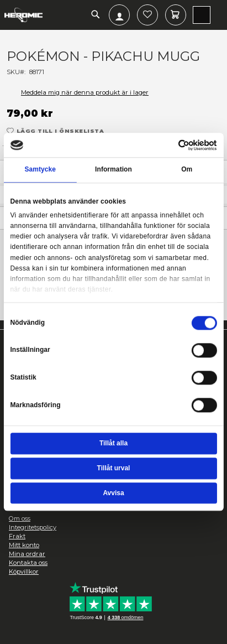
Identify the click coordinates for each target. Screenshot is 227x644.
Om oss (20, 518)
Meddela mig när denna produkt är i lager (85, 92)
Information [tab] (113, 170)
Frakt (17, 536)
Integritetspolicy (33, 527)
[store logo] (23, 15)
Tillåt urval (114, 468)
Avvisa (113, 493)
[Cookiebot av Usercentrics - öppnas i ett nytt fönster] (178, 145)
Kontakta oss (28, 563)
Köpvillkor (24, 572)
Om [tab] (187, 170)
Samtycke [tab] (40, 170)
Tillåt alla (113, 443)
